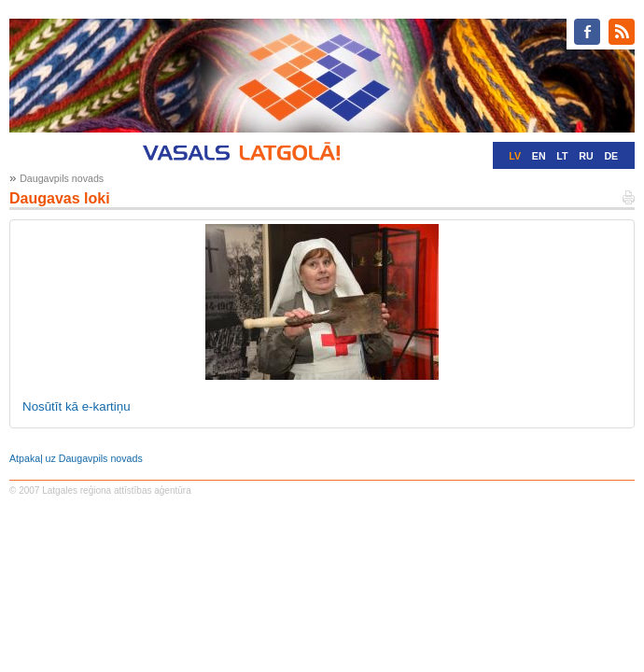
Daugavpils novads (62, 178)
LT (562, 156)
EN (539, 156)
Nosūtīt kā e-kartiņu (77, 406)
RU (586, 156)
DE (611, 156)
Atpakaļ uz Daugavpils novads (76, 458)
